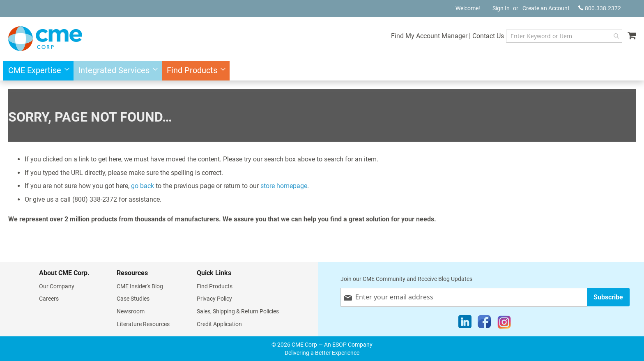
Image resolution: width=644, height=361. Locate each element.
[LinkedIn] (465, 324)
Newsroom (131, 311)
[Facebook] (484, 324)
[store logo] (45, 39)
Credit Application (219, 324)
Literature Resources (143, 324)
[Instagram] (504, 324)
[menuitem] (36, 71)
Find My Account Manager (429, 36)
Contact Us (488, 36)
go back (143, 186)
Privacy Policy (214, 299)
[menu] (322, 71)
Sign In (501, 8)
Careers (49, 299)
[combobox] (564, 36)
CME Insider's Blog (140, 286)
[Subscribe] (608, 297)
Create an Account (546, 8)
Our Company (57, 286)
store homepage (284, 186)
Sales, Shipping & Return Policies (238, 311)
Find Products (215, 286)
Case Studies (133, 299)
